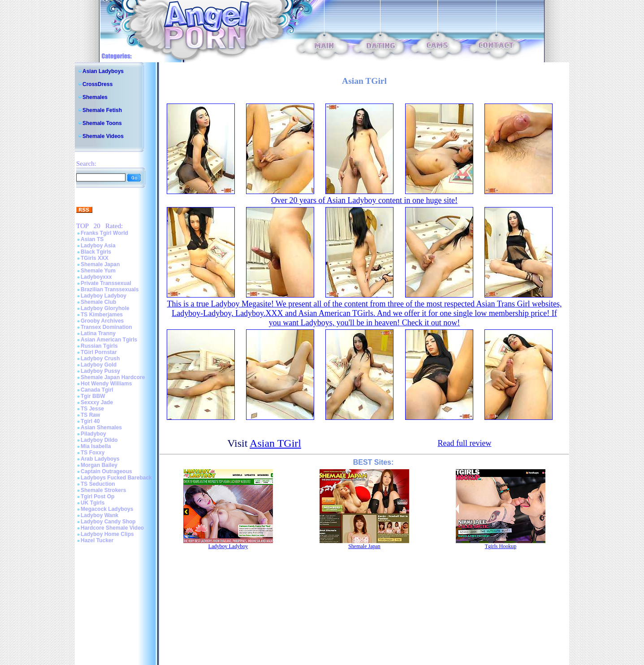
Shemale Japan (100, 264)
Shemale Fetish (102, 110)
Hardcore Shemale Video (112, 528)
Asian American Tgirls (109, 340)
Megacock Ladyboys (107, 509)
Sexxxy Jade (97, 402)
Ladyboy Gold (99, 365)
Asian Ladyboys (103, 71)
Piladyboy (93, 434)
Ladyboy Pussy (100, 371)
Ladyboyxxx (96, 277)
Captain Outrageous (106, 471)
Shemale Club (98, 302)
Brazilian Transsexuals (110, 289)
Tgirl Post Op (97, 497)
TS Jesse (92, 409)
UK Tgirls (93, 503)
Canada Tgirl (97, 390)
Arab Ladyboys (100, 459)
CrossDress (97, 84)
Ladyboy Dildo (99, 440)
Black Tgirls (96, 252)
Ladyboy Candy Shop (108, 522)
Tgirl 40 (90, 421)
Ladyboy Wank (99, 515)
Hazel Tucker (97, 540)
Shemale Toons (102, 123)
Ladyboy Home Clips (107, 534)
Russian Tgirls (99, 346)
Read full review (464, 443)
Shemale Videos (103, 136)
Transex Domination (106, 327)
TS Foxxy (93, 453)
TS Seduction (98, 484)
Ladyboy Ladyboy (104, 296)
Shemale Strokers (103, 490)
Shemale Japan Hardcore (113, 377)
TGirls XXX (95, 258)
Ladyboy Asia (98, 246)
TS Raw (90, 415)
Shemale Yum (98, 271)
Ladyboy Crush (100, 358)
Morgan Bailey (99, 465)
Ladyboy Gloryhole (105, 308)
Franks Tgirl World (104, 233)
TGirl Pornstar (99, 352)
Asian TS (92, 239)
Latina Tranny (98, 333)
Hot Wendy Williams (106, 384)
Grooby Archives (102, 321)
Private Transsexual (106, 283)
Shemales (95, 97)
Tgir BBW (93, 396)
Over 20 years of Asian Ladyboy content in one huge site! (364, 200)
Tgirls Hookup (501, 546)
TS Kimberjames (102, 315)
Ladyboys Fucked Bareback (116, 478)
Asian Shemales (101, 427)
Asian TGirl (275, 443)
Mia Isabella (96, 446)
